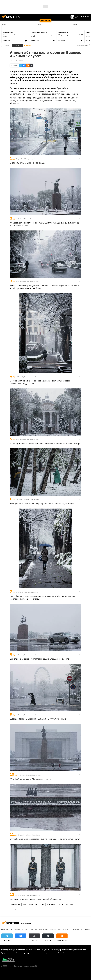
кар (20, 909)
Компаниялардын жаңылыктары (75, 950)
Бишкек (61, 904)
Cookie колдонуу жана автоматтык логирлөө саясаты (36, 953)
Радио (25, 929)
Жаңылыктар (15, 904)
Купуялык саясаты (8, 953)
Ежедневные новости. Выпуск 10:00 (42, 36)
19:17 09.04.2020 (16, 61)
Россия (34, 929)
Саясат (17, 929)
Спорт (53, 929)
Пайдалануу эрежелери (25, 950)
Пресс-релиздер (55, 950)
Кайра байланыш (64, 953)
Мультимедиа (51, 904)
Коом (24, 904)
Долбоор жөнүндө (8, 950)
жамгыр (14, 909)
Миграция (44, 929)
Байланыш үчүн (41, 950)
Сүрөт (42, 904)
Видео (76, 929)
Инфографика (64, 929)
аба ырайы (69, 904)
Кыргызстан (33, 904)
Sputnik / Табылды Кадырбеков (28, 159)
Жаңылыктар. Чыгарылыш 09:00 (13, 36)
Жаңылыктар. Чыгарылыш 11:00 (71, 35)
